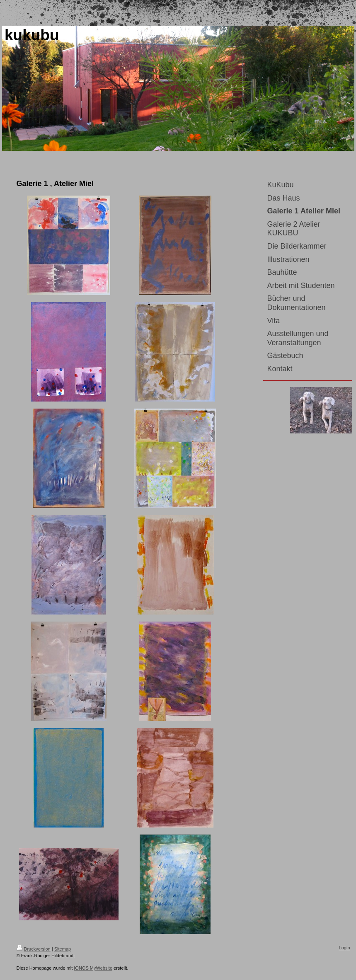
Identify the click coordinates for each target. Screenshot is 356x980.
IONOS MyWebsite (93, 968)
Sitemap (63, 949)
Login (345, 948)
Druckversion (34, 949)
